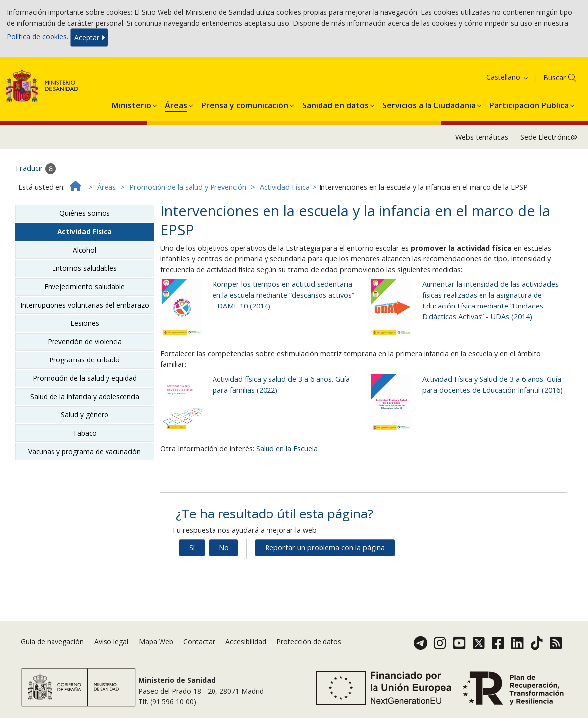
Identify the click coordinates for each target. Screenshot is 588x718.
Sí (192, 547)
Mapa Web (156, 641)
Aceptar (89, 37)
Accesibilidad (246, 641)
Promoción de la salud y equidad (85, 378)
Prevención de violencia (85, 341)
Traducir (35, 169)
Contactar (199, 641)
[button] (132, 104)
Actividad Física (285, 187)
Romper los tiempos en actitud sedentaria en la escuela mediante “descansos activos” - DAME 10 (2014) (283, 295)
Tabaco (85, 433)
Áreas (107, 187)
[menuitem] (132, 104)
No (224, 547)
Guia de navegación (52, 641)
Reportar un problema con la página (325, 547)
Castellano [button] (508, 77)
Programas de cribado (84, 360)
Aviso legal (111, 641)
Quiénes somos (85, 213)
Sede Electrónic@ (549, 137)
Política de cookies (37, 36)
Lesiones (85, 323)
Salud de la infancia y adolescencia (85, 396)
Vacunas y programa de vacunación (84, 451)
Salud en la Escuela (287, 448)
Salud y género (85, 415)
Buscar (555, 77)
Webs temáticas (482, 137)
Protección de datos (309, 641)
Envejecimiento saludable (84, 286)
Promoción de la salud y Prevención (188, 187)
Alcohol (84, 250)
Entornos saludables (84, 268)
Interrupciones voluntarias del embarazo (85, 305)
